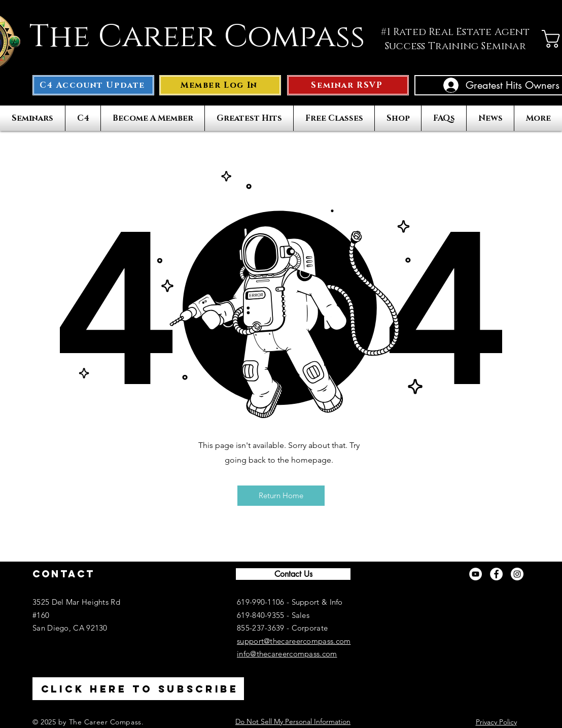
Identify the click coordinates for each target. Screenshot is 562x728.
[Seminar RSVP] (348, 85)
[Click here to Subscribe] (138, 689)
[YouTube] (476, 574)
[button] (220, 85)
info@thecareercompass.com (287, 654)
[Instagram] (517, 574)
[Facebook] (496, 574)
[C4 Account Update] (93, 85)
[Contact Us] (293, 574)
